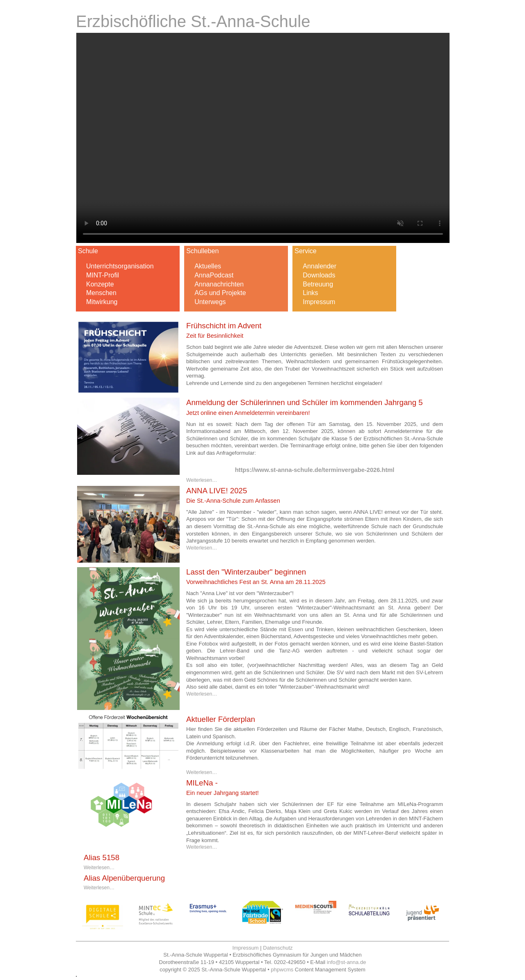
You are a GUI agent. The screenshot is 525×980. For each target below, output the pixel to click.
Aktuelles (208, 266)
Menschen (101, 293)
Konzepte (100, 284)
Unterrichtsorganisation (120, 266)
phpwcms (282, 970)
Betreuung (318, 284)
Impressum (319, 302)
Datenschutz (278, 948)
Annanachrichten (219, 284)
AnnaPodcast (214, 275)
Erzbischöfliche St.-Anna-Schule (193, 21)
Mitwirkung (102, 302)
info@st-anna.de (347, 962)
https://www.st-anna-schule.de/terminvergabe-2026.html (315, 470)
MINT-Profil (103, 275)
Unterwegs (210, 302)
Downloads (319, 275)
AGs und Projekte (220, 293)
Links (310, 293)
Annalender (320, 266)
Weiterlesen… (202, 480)
